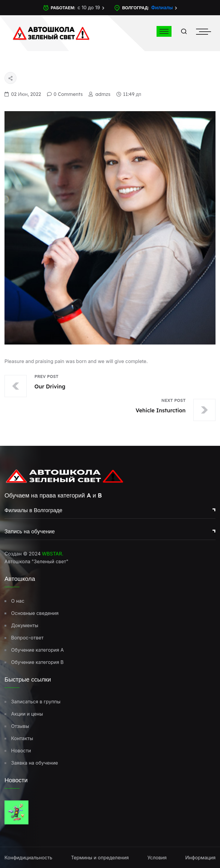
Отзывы (20, 726)
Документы (25, 625)
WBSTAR (52, 554)
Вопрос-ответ (27, 638)
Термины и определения (100, 858)
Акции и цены (27, 714)
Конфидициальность (28, 858)
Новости (21, 751)
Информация (200, 858)
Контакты (22, 738)
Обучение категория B (37, 662)
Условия (157, 858)
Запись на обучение (30, 531)
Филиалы (162, 7)
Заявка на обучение (35, 763)
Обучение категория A (37, 650)
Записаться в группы (36, 702)
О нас (18, 601)
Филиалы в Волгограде (33, 510)
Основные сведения (35, 613)
